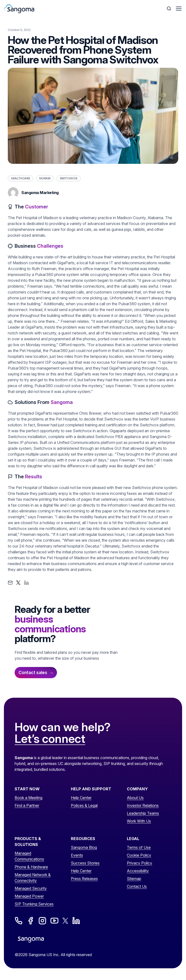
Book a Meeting (28, 798)
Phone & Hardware (31, 867)
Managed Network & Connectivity (33, 878)
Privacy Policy (139, 863)
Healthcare (20, 178)
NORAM (45, 178)
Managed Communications (29, 856)
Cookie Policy (139, 855)
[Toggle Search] (169, 9)
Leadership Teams (143, 813)
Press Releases (84, 879)
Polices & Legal (84, 805)
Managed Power (29, 896)
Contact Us (137, 886)
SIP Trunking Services (34, 904)
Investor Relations (143, 805)
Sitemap (134, 879)
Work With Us (139, 821)
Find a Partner (27, 805)
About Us (135, 798)
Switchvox (69, 178)
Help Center (81, 798)
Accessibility (138, 871)
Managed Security (31, 888)
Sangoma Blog (84, 847)
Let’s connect (50, 739)
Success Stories (85, 863)
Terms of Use (139, 847)
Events (77, 855)
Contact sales (33, 672)
